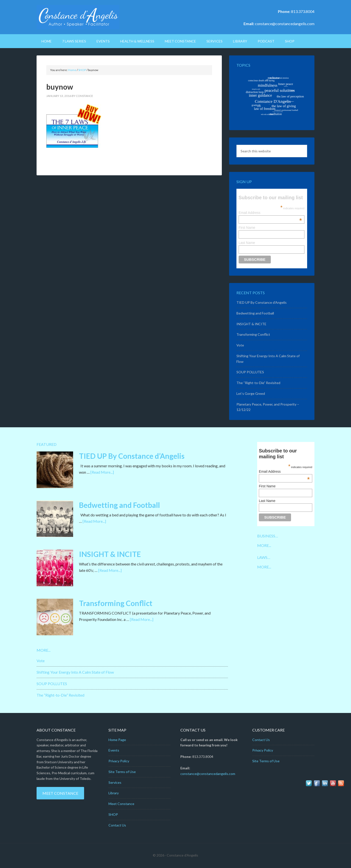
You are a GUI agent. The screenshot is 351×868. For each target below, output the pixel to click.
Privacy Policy (119, 761)
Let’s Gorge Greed (251, 393)
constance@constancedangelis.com (285, 24)
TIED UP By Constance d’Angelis (262, 302)
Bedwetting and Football (255, 313)
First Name (247, 228)
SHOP (113, 814)
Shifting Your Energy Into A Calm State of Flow (75, 672)
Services (115, 782)
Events (114, 750)
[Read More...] (102, 472)
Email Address (270, 213)
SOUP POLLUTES (250, 372)
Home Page (117, 740)
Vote (240, 345)
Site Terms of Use (122, 772)
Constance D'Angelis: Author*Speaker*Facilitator (78, 17)
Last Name (247, 243)
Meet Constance (60, 793)
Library (114, 793)
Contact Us (117, 825)
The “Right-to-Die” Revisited (258, 383)
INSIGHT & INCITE (251, 324)
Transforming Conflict (253, 334)
